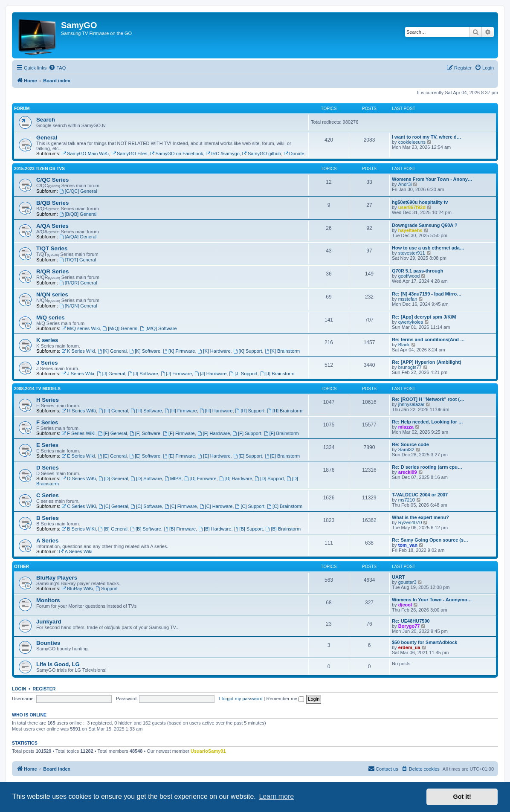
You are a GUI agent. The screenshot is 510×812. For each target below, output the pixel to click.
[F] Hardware (214, 433)
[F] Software (145, 433)
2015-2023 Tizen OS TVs (39, 169)
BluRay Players (57, 578)
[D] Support (269, 478)
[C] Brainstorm (285, 506)
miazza (406, 427)
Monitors (48, 600)
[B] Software (146, 529)
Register (44, 689)
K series (47, 340)
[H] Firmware (181, 411)
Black (404, 345)
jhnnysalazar (411, 404)
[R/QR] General (78, 283)
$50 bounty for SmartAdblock (425, 642)
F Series (47, 422)
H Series (48, 400)
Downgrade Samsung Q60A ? (425, 225)
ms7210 (407, 500)
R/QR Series (52, 271)
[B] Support (249, 529)
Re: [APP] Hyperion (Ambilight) (427, 362)
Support (106, 589)
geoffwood (409, 276)
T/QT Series (52, 248)
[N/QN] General (78, 306)
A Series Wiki (76, 551)
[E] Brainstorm (283, 456)
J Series (47, 363)
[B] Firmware (180, 529)
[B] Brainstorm (283, 529)
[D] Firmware (200, 478)
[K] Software (145, 351)
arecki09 (408, 472)
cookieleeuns (412, 142)
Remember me (285, 699)
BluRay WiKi (77, 589)
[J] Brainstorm (277, 374)
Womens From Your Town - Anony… (432, 179)
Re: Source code (410, 444)
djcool (405, 605)
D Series (48, 468)
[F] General (113, 433)
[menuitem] (57, 68)
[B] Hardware (215, 529)
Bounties (48, 643)
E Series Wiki (78, 456)
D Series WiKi (79, 478)
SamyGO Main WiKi (85, 154)
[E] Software (145, 456)
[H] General (113, 411)
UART (398, 577)
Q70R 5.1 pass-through (417, 271)
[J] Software (143, 374)
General (47, 138)
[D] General (113, 478)
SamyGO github (262, 154)
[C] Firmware (181, 506)
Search (46, 120)
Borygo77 (409, 626)
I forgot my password (241, 699)
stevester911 (412, 253)
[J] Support (243, 374)
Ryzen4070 (410, 522)
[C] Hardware (216, 506)
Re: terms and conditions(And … (428, 339)
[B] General (113, 529)
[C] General (113, 506)
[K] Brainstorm (283, 351)
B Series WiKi (78, 529)
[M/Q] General (120, 328)
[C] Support (250, 506)
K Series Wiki (78, 351)
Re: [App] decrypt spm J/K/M (424, 317)
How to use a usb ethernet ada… (428, 248)
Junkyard (49, 622)
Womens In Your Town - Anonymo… (432, 600)
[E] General (112, 456)
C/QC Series (52, 180)
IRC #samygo (222, 154)
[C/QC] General (78, 191)
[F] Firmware (179, 433)
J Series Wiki (78, 374)
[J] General (111, 374)
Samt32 (406, 449)
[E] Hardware (214, 456)
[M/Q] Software (158, 328)
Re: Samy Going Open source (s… (430, 540)
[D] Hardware (236, 478)
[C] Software (146, 506)
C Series (48, 495)
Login (19, 689)
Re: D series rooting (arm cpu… (427, 467)
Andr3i (405, 184)
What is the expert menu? (420, 517)
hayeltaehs (410, 230)
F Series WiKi (78, 433)
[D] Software (146, 478)
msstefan (408, 299)
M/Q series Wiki (81, 328)
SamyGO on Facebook (177, 154)
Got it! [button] (462, 797)
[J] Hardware (210, 374)
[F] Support (247, 433)
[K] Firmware (179, 351)
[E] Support (248, 456)
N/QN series (52, 294)
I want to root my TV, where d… (427, 137)
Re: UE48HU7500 (411, 621)
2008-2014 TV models (37, 389)
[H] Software (146, 411)
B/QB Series (52, 203)
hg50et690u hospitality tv (420, 202)
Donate (294, 154)
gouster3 (407, 582)
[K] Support (248, 351)
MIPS (173, 478)
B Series (48, 518)
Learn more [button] (276, 796)
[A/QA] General (78, 237)
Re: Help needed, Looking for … (427, 422)
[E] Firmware (179, 456)
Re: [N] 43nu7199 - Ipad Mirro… (427, 294)
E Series (47, 445)
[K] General (112, 351)
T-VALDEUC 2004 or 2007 (420, 495)
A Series (47, 541)
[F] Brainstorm (281, 433)
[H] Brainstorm (285, 411)
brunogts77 (410, 367)
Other (22, 567)
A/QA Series (52, 226)
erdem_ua (409, 647)
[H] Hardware (216, 411)
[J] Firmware (176, 374)
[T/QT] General (78, 260)
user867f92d (412, 207)
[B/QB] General (78, 214)
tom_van (408, 545)
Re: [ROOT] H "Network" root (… (428, 399)
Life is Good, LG (58, 664)
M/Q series (51, 318)
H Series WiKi (79, 411)
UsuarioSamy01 (208, 751)
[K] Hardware (214, 351)
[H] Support (250, 411)
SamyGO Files (129, 154)
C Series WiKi (79, 506)
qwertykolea (411, 322)
